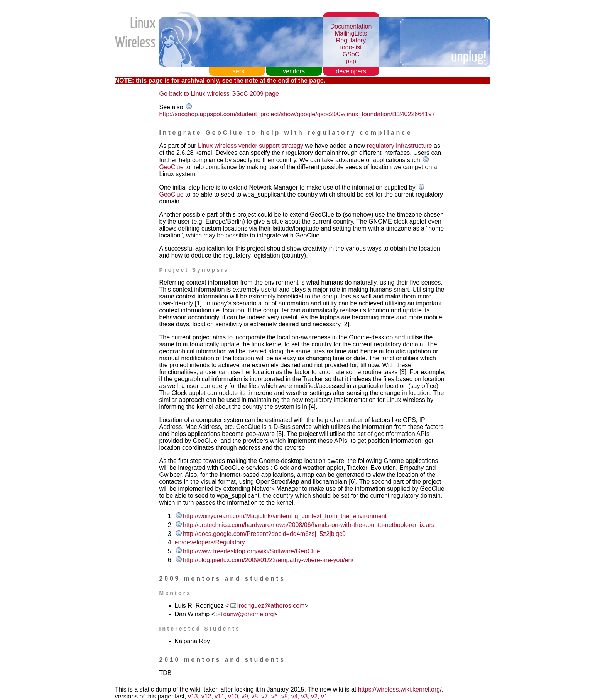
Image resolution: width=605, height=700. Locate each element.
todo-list (351, 47)
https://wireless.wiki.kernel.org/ (400, 689)
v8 (254, 696)
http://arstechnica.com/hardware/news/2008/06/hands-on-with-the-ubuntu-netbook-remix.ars (309, 525)
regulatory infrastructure (400, 146)
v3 (304, 696)
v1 (324, 696)
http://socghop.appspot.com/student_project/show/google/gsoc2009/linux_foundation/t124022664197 (297, 114)
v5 (285, 696)
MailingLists (351, 33)
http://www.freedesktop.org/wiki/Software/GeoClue (252, 551)
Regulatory (351, 40)
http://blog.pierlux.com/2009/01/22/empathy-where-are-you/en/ (268, 560)
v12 (206, 696)
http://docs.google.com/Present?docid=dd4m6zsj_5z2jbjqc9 (264, 534)
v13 (193, 696)
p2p (351, 61)
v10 (233, 696)
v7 (264, 696)
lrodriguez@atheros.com (271, 606)
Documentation (351, 26)
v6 (275, 696)
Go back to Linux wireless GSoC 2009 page (219, 94)
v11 (220, 696)
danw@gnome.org (248, 614)
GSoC (351, 54)
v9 (245, 696)
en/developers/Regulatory (210, 542)
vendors (294, 71)
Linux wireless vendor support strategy (251, 146)
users (237, 71)
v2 (314, 696)
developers (351, 71)
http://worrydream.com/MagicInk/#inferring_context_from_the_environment (285, 516)
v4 (295, 696)
